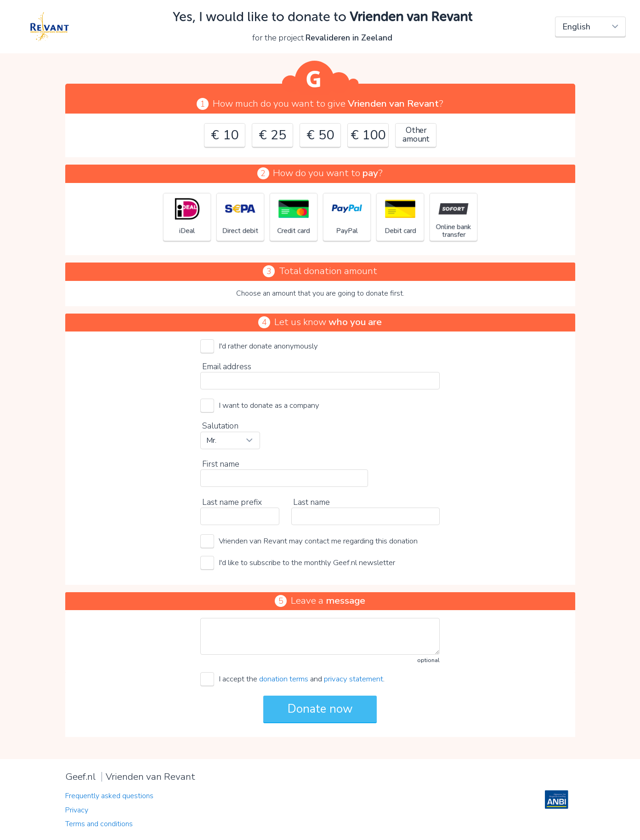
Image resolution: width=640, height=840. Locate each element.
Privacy (77, 810)
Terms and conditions (99, 824)
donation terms (284, 679)
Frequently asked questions (109, 796)
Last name (312, 502)
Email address (227, 366)
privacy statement (354, 679)
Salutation (220, 426)
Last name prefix (232, 502)
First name (221, 464)
